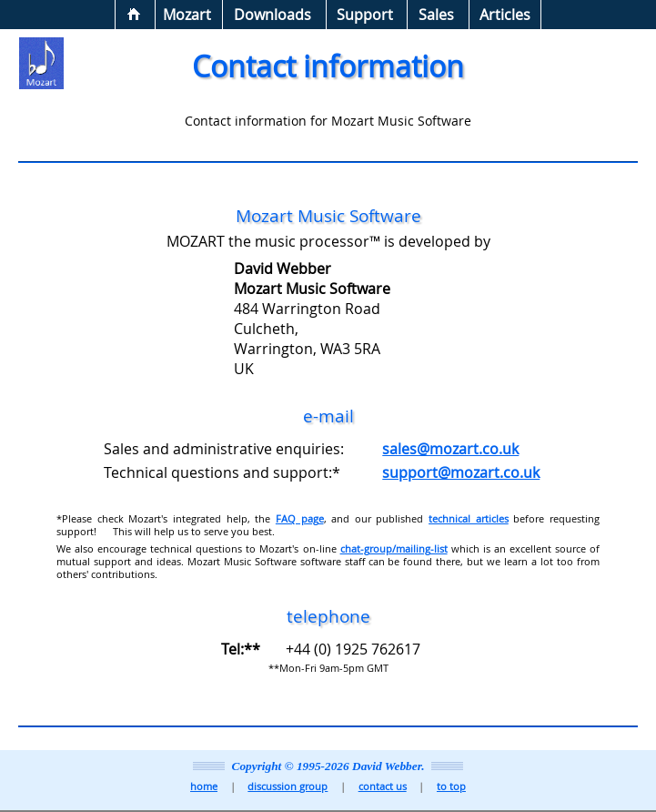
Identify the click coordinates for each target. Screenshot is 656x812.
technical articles (469, 519)
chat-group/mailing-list (394, 549)
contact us (383, 787)
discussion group (288, 787)
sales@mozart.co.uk (450, 449)
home (204, 787)
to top (451, 787)
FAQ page (300, 519)
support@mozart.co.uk (461, 472)
